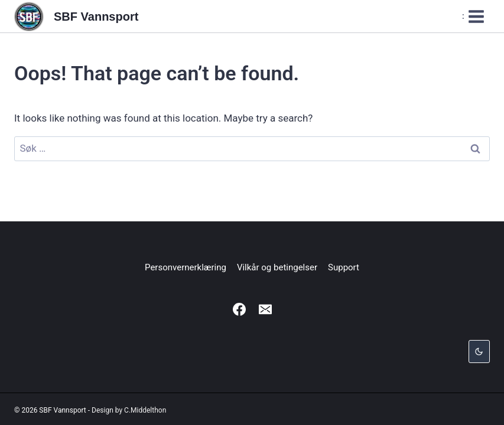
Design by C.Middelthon (129, 410)
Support (344, 267)
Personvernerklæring (186, 267)
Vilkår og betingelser (277, 267)
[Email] (265, 309)
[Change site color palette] (479, 352)
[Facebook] (239, 309)
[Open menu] (474, 16)
